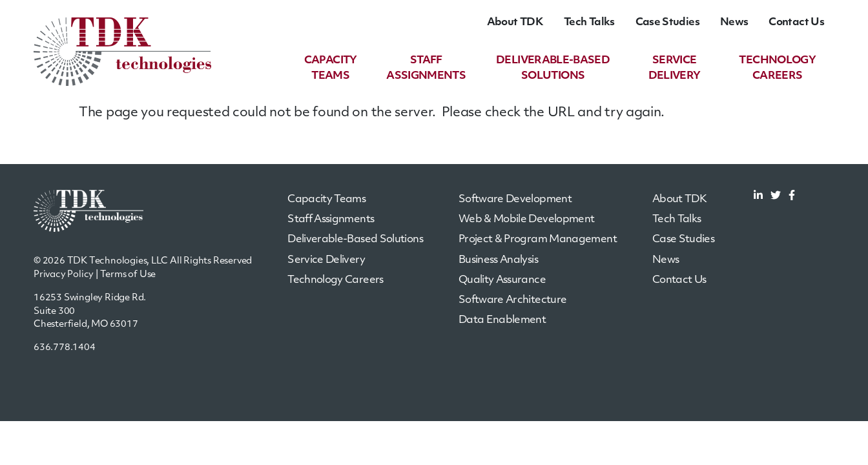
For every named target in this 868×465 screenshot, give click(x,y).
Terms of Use (128, 275)
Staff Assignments (331, 220)
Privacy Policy (64, 275)
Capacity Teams (326, 200)
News (734, 23)
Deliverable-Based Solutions (355, 240)
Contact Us (796, 23)
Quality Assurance (502, 280)
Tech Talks (589, 23)
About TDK (515, 23)
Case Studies (667, 23)
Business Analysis (498, 260)
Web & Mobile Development (527, 220)
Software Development (515, 200)
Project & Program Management (538, 240)
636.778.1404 (65, 348)
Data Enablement (502, 320)
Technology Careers (335, 280)
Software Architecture (513, 300)
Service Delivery (326, 260)
